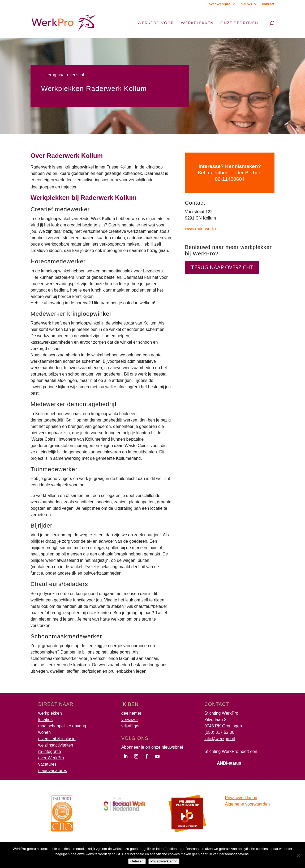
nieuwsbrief (172, 747)
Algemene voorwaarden (247, 804)
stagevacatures (53, 771)
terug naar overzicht (65, 75)
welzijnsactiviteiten (56, 745)
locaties (45, 720)
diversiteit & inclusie (57, 739)
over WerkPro (51, 758)
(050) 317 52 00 (219, 732)
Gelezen (137, 861)
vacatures (47, 764)
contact (268, 4)
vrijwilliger (130, 726)
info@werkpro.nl (220, 739)
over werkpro (220, 4)
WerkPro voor (156, 23)
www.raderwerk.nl (202, 229)
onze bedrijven (239, 23)
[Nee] (298, 855)
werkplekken (50, 713)
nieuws (246, 4)
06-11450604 (230, 179)
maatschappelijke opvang (62, 726)
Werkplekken (197, 23)
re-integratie (50, 751)
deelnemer (131, 713)
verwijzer (130, 720)
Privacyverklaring (241, 798)
